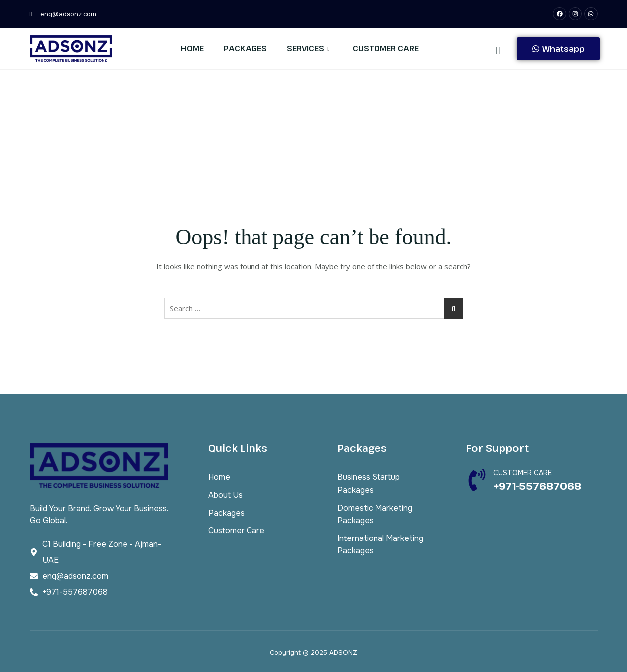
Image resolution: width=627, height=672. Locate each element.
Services (308, 48)
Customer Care (386, 48)
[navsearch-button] (498, 50)
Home (192, 48)
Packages (245, 48)
